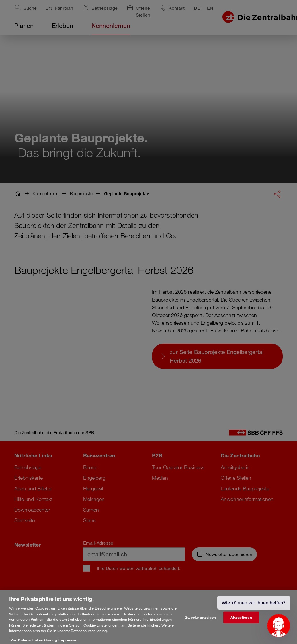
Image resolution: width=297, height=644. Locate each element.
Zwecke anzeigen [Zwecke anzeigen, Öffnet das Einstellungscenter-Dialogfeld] (201, 621)
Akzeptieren (241, 621)
